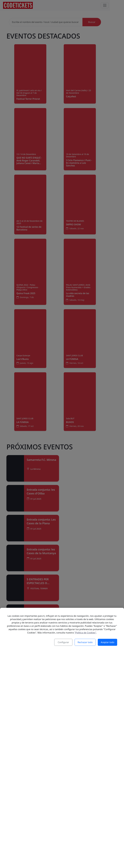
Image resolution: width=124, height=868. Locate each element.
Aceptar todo (108, 643)
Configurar (64, 643)
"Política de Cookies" (85, 633)
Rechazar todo (85, 643)
